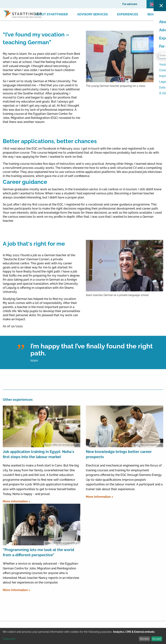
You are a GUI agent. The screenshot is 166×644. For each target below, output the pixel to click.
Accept (157, 639)
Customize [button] (9, 639)
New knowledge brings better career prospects (119, 454)
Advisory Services (92, 14)
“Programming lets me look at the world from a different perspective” (38, 552)
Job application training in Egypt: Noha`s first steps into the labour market (38, 454)
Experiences (128, 14)
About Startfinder (51, 14)
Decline (144, 639)
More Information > (16, 501)
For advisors (130, 4)
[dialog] (83, 636)
